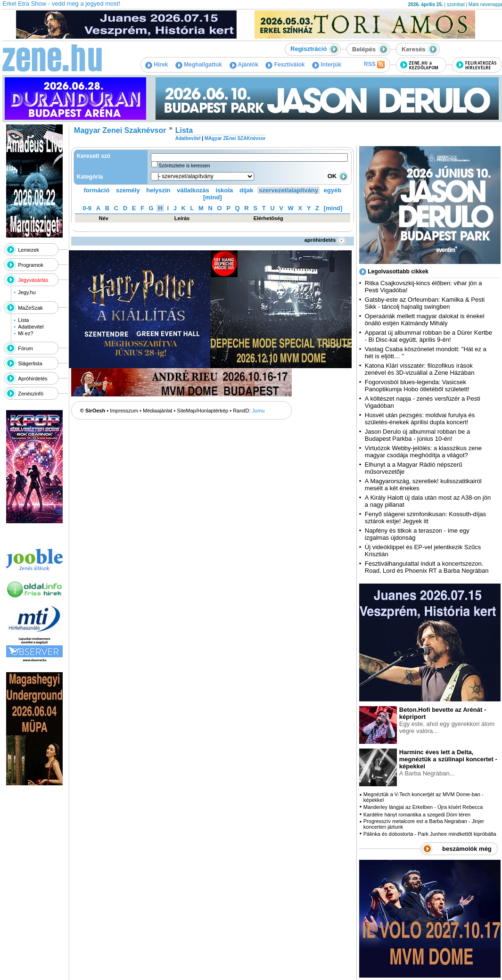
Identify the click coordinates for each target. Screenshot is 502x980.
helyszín (158, 190)
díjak (247, 190)
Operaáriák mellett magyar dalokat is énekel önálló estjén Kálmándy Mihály (425, 320)
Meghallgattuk (199, 65)
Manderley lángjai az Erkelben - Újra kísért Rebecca (423, 807)
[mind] (213, 197)
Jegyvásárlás (33, 280)
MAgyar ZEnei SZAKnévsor (235, 138)
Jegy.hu (27, 292)
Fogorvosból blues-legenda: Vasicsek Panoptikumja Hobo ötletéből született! (417, 386)
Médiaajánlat (157, 411)
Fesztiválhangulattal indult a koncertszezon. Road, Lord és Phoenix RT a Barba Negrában (427, 567)
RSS (374, 65)
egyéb (333, 190)
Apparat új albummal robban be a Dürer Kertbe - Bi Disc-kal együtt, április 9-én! (428, 336)
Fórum (25, 348)
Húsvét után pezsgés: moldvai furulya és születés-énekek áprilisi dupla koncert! (420, 419)
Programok (31, 265)
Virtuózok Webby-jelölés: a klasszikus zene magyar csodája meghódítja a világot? (423, 452)
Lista (23, 320)
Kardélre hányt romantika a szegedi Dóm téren (417, 815)
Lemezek (29, 250)
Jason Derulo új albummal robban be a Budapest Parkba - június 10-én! (417, 435)
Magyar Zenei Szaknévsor (120, 130)
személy (128, 190)
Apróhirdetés (33, 379)
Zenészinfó (31, 394)
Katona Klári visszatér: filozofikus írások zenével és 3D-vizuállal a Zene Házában (420, 369)
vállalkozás (193, 190)
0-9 (87, 208)
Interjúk (327, 65)
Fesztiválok (285, 65)
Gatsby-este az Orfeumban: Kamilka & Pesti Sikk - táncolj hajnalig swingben (425, 303)
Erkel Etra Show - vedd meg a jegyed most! (61, 4)
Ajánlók (244, 65)
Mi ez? (25, 333)
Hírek (156, 65)
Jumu (259, 411)
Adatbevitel (31, 327)
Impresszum (124, 411)
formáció (97, 190)
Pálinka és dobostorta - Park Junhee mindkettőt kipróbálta (430, 834)
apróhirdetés (325, 240)
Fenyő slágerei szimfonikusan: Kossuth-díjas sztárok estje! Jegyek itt (425, 518)
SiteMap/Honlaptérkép (202, 411)
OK (338, 176)
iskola (224, 190)
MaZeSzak (30, 308)
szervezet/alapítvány (288, 190)
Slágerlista (30, 363)
